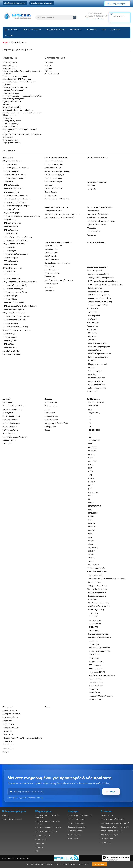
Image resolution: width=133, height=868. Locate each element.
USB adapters (9, 745)
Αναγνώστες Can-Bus (53, 168)
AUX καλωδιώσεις (96, 686)
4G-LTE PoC (93, 312)
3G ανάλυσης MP (51, 420)
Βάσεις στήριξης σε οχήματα (99, 347)
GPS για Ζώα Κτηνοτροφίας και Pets (16, 330)
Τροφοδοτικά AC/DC (12, 728)
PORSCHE (92, 527)
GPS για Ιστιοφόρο (11, 258)
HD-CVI (47, 409)
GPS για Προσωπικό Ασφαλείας (16, 327)
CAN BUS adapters (96, 655)
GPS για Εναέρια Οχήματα (12, 268)
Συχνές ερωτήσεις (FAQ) (12, 102)
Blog (37, 851)
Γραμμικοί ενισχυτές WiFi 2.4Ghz (15, 437)
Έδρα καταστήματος (10, 140)
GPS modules (94, 658)
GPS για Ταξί (9, 182)
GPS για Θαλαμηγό (11, 261)
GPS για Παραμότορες (12, 278)
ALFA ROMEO (93, 406)
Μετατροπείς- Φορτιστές (54, 188)
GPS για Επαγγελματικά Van (14, 178)
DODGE (91, 465)
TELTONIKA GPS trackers (55, 29)
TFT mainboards (95, 665)
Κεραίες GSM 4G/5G (94, 211)
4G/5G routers (8, 402)
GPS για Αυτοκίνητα (11, 164)
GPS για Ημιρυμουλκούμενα (15, 202)
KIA (90, 499)
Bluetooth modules (96, 668)
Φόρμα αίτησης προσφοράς (13, 99)
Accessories (91, 235)
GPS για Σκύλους (10, 347)
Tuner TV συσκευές (96, 575)
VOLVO (91, 561)
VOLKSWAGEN (94, 565)
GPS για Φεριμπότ (11, 264)
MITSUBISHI (93, 513)
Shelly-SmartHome (10, 710)
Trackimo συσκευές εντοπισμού (15, 76)
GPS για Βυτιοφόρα (11, 192)
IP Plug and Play (51, 402)
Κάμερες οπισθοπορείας (96, 568)
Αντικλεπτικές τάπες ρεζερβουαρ (57, 171)
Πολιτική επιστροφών (76, 819)
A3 (90, 416)
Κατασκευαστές (41, 839)
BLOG (104, 29)
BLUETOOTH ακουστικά (97, 343)
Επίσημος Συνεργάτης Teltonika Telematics (19, 82)
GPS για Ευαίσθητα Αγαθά (14, 302)
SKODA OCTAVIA (95, 620)
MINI (90, 509)
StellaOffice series (51, 253)
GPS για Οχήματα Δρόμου (12, 161)
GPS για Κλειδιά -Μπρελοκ (14, 309)
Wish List (48, 71)
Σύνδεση (5, 815)
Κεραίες (91, 367)
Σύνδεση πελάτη (107, 815)
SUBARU (91, 551)
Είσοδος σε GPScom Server (15, 3)
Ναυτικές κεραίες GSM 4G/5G (98, 214)
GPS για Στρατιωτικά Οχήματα (15, 240)
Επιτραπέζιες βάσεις (96, 381)
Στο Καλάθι (115, 29)
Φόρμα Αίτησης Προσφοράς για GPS (115, 827)
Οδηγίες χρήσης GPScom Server (15, 87)
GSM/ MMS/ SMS (51, 416)
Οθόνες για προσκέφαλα (98, 592)
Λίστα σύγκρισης (74, 835)
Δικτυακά (6, 399)
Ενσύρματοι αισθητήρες (54, 164)
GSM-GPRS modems (10, 420)
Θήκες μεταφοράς (95, 371)
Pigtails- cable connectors (97, 225)
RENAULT (92, 530)
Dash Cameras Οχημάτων (54, 182)
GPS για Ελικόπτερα (11, 275)
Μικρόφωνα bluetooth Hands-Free (102, 675)
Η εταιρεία (7, 104)
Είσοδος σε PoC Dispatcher (42, 3)
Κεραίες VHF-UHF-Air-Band (97, 218)
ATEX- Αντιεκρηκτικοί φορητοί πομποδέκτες (105, 284)
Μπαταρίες (49, 185)
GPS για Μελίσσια (11, 299)
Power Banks (9, 734)
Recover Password (52, 74)
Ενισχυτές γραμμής (52, 273)
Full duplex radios (95, 288)
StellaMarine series (52, 259)
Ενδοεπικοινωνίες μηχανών (99, 357)
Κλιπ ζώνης (93, 374)
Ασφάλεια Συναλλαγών (11, 124)
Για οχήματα (50, 266)
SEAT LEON (93, 617)
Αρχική (5, 42)
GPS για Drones (10, 271)
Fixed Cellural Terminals (11, 416)
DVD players (93, 599)
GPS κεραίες (92, 189)
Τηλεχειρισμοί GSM (10, 413)
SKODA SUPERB (95, 624)
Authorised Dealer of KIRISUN (46, 832)
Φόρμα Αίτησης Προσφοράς (112, 831)
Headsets (92, 360)
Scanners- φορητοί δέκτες (98, 305)
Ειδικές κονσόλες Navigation (99, 606)
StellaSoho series (51, 249)
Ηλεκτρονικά (8, 707)
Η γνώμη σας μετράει (76, 823)
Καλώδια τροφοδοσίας (97, 388)
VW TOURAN (94, 630)
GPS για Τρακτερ (10, 220)
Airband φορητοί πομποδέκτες (100, 302)
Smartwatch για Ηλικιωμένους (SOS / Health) (62, 214)
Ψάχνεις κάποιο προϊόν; (12, 143)
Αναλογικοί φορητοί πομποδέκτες (101, 278)
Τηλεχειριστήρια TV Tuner (98, 585)
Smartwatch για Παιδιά (54, 211)
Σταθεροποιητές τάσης (97, 596)
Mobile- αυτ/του (93, 309)
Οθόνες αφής (94, 644)
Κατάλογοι (7, 85)
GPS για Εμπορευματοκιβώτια (15, 292)
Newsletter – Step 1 (10, 65)
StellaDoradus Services (53, 246)
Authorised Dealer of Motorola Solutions (18, 110)
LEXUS (91, 496)
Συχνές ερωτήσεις (108, 838)
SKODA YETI (93, 627)
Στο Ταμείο (9, 35)
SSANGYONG (93, 547)
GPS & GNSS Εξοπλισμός (97, 182)
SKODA (91, 541)
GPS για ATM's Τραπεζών (13, 289)
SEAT (90, 537)
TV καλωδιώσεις (95, 693)
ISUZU (91, 485)
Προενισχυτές (50, 277)
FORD (90, 471)
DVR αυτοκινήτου (51, 406)
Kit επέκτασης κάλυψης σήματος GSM (59, 280)
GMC (90, 475)
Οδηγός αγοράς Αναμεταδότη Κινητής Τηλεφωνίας (22, 134)
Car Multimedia (93, 399)
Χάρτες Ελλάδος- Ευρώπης (98, 634)
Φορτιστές (92, 336)
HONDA (91, 478)
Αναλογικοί (93, 319)
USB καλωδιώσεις (96, 700)
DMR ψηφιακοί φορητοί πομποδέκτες (103, 281)
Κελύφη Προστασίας (53, 195)
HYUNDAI (92, 482)
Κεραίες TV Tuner (95, 582)
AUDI (90, 409)
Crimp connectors (94, 231)
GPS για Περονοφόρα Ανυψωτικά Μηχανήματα (22, 216)
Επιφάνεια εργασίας (11, 93)
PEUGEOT (92, 523)
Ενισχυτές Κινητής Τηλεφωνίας (58, 242)
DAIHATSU (92, 461)
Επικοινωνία (92, 29)
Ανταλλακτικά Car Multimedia (100, 637)
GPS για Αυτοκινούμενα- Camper (16, 206)
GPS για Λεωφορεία (11, 185)
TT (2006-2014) (94, 440)
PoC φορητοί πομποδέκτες (99, 274)
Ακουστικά (92, 340)
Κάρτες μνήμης (10, 748)
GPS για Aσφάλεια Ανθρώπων (14, 313)
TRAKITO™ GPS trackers (32, 29)
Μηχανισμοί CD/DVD (97, 672)
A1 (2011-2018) (94, 413)
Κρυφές (48, 430)
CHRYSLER (92, 451)
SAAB (90, 534)
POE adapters (8, 444)
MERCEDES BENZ (95, 506)
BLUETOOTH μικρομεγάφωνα (100, 354)
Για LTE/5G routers (52, 270)
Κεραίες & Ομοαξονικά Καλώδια (100, 207)
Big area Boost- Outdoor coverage (58, 263)
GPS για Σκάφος (10, 251)
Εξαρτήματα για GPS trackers (57, 157)
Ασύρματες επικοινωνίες (97, 267)
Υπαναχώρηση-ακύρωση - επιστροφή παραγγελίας (22, 96)
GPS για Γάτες (9, 344)
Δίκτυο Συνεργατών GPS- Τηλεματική (17, 79)
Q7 (90, 437)
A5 (90, 423)
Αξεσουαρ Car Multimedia (97, 589)
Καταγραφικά (50, 413)
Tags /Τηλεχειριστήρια (53, 178)
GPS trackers (8, 157)
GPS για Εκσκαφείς (11, 226)
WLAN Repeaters (9, 433)
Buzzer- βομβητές (51, 192)
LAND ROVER (93, 492)
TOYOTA (91, 558)
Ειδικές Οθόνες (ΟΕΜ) (95, 402)
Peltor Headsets (93, 322)
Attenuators (49, 287)
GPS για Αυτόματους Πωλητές (15, 285)
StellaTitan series (51, 256)
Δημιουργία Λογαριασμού (14, 90)
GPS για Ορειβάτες (11, 323)
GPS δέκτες (91, 186)
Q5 (90, 433)
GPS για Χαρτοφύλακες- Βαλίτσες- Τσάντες (20, 306)
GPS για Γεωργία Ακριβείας (98, 157)
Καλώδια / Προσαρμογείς (54, 175)
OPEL (90, 520)
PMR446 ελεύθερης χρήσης (99, 291)
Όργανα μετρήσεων (10, 717)
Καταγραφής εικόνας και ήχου (56, 423)
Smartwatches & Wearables (56, 207)
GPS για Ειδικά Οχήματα (12, 213)
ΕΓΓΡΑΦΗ (111, 792)
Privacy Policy (73, 838)
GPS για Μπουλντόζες (12, 223)
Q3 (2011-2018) (95, 430)
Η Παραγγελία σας (75, 831)
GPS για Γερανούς (11, 230)
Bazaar (48, 707)
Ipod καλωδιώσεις (96, 682)
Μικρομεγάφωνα (95, 350)
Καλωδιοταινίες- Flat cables (99, 648)
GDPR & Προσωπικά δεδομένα (112, 819)
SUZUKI (91, 554)
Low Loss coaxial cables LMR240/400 (101, 221)
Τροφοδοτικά (50, 291)
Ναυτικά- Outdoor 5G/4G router (15, 406)
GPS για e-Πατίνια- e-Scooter (15, 175)
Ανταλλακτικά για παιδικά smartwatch (59, 218)
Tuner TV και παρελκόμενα (97, 572)
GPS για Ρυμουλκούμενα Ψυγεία (16, 195)
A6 (90, 427)
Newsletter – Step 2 (10, 68)
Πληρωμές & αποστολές (12, 107)
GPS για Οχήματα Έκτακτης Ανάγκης (18, 237)
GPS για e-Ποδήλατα (12, 171)
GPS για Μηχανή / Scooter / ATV (16, 168)
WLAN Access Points (10, 430)
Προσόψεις (93, 641)
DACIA (91, 458)
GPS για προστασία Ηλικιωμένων (16, 316)
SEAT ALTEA (93, 613)
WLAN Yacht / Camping (11, 423)
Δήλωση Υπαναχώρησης (12, 121)
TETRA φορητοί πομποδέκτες (99, 295)
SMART (91, 544)
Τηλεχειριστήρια (95, 679)
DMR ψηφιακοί (94, 316)
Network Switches (9, 440)
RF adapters (92, 228)
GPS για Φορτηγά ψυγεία (13, 188)
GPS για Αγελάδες (11, 340)
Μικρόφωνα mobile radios (98, 364)
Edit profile (49, 63)
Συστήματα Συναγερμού (12, 714)
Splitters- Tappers (51, 284)
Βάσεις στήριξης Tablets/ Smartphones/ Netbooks (23, 738)
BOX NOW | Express (10, 63)
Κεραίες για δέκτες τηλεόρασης (101, 696)
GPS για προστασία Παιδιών (15, 320)
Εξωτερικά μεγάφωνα (96, 378)
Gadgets (6, 752)
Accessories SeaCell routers (13, 409)
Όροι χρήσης (8, 137)
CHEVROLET (93, 447)
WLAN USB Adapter (10, 427)
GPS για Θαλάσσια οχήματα (13, 244)
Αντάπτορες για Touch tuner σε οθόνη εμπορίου (107, 579)
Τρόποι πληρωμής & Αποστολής (80, 815)
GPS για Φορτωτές (11, 233)
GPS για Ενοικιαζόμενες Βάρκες (16, 254)
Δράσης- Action (50, 427)
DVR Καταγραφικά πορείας (99, 603)
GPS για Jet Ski (9, 247)
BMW (90, 444)
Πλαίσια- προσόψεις (96, 610)
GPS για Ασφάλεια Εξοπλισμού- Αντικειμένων (20, 282)
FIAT (90, 468)
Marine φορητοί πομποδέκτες (100, 298)
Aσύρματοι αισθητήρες (54, 161)
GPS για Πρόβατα (10, 337)
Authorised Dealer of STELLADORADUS (49, 828)
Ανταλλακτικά (92, 392)
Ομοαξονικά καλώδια (97, 385)
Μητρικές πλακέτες (96, 662)
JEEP (90, 489)
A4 (90, 420)
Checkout (48, 68)
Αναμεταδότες (92, 326)
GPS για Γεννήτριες (11, 296)
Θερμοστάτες (9, 724)
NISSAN (91, 516)
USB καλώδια (9, 741)
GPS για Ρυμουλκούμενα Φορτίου (17, 199)
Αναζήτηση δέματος (10, 126)
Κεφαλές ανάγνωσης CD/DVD (100, 651)
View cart (48, 65)
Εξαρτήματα (7, 721)
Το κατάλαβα (99, 864)
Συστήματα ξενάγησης (96, 242)
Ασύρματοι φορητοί (95, 271)
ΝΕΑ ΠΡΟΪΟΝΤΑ (76, 29)
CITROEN (92, 454)
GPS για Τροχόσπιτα (12, 209)
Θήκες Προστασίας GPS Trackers (57, 199)
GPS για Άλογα (9, 334)
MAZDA (91, 503)
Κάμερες (48, 399)
